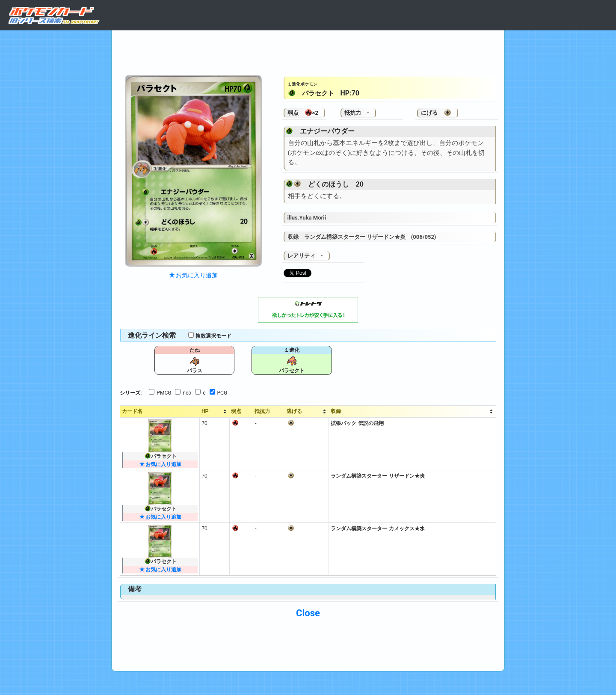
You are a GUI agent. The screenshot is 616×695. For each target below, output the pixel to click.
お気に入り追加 (193, 275)
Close (308, 613)
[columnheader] (215, 412)
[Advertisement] (308, 50)
